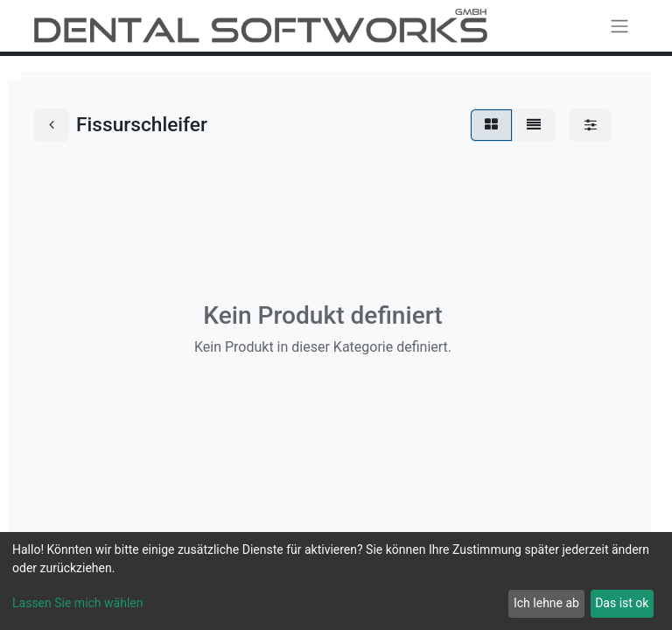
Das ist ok (622, 603)
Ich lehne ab (546, 603)
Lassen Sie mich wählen (77, 603)
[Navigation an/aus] (619, 26)
